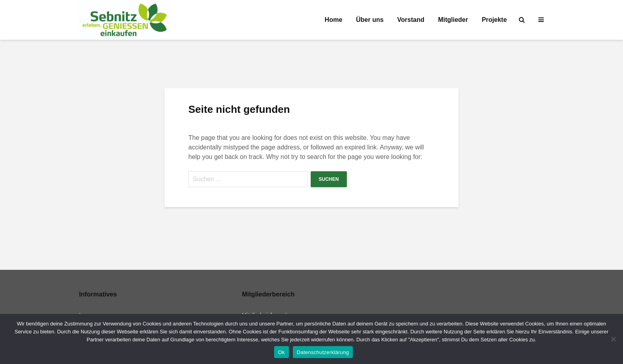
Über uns (370, 20)
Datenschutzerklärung (323, 352)
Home (333, 20)
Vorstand (411, 20)
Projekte (494, 20)
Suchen (329, 179)
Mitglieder (453, 20)
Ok (282, 352)
